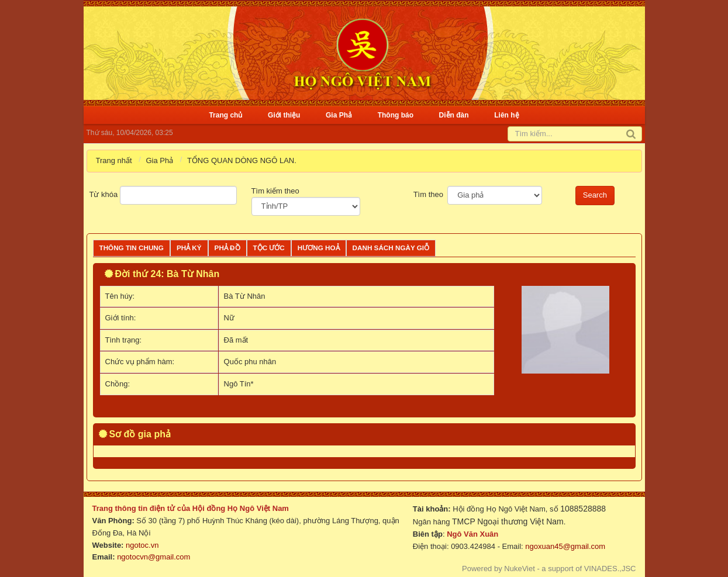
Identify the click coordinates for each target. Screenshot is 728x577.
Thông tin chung (132, 248)
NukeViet (520, 569)
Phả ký (189, 248)
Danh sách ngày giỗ (391, 248)
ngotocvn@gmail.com (153, 557)
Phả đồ (227, 248)
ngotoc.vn (142, 545)
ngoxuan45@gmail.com (564, 546)
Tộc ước (269, 248)
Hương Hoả (319, 248)
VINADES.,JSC (610, 569)
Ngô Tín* (239, 384)
